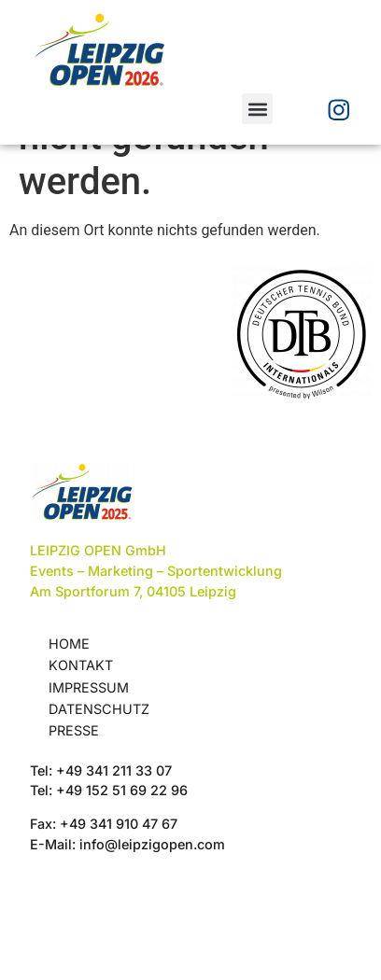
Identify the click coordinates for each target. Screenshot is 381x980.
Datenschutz (99, 791)
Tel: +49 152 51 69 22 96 (109, 872)
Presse (74, 812)
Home (69, 726)
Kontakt (81, 747)
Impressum (89, 770)
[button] (257, 109)
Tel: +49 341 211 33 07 (101, 853)
